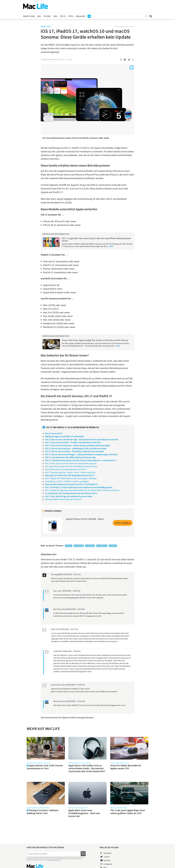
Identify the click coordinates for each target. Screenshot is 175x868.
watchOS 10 (103, 546)
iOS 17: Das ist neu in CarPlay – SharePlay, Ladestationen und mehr (74, 451)
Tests (63, 16)
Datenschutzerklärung (54, 860)
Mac (39, 16)
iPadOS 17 (80, 546)
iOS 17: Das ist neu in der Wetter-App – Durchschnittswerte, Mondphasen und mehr (82, 440)
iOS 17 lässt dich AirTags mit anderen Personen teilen (69, 496)
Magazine (81, 16)
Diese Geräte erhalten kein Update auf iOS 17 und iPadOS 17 (72, 484)
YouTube (105, 860)
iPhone (47, 16)
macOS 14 (91, 546)
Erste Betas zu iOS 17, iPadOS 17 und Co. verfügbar (67, 481)
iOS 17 (70, 546)
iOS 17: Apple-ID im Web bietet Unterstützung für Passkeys (71, 478)
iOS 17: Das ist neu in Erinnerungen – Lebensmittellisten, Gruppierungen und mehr (81, 454)
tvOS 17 (114, 546)
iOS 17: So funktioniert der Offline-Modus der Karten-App (70, 457)
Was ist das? (130, 27)
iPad (55, 16)
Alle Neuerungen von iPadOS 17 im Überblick (64, 436)
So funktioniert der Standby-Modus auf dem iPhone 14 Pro (71, 493)
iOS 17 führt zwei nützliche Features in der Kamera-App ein (71, 463)
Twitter (105, 857)
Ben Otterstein (49, 60)
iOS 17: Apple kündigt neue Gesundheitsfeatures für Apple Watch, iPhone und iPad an (82, 490)
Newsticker (29, 16)
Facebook (106, 853)
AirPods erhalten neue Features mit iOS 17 (63, 499)
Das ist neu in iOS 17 (54, 433)
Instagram (106, 864)
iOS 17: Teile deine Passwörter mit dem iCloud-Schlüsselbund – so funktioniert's (81, 460)
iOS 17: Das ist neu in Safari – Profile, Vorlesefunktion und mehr (73, 442)
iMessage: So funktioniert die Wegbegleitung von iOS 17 (70, 475)
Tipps (71, 16)
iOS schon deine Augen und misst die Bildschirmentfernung (71, 466)
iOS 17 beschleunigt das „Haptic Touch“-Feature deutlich (70, 472)
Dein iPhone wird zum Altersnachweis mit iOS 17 (66, 469)
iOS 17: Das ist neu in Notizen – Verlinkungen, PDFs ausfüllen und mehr (76, 449)
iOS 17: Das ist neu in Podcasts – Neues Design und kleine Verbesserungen (78, 445)
